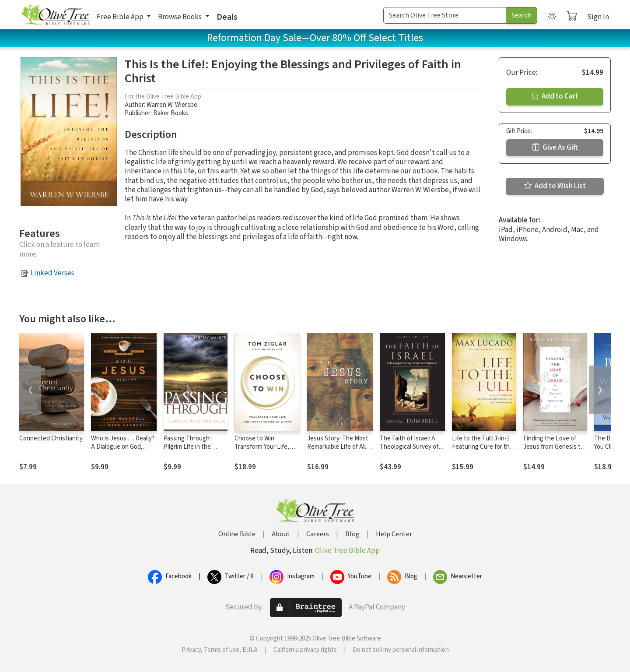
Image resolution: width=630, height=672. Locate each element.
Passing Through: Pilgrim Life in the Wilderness (187, 447)
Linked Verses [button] (52, 273)
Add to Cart (555, 96)
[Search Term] (445, 15)
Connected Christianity (51, 438)
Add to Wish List (555, 186)
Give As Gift (555, 148)
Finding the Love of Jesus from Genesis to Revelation (554, 447)
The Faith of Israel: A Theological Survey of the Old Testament (409, 447)
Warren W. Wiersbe (172, 105)
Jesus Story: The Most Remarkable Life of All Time (338, 447)
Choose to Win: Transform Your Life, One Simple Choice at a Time (266, 451)
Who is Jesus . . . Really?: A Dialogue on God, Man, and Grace (123, 447)
